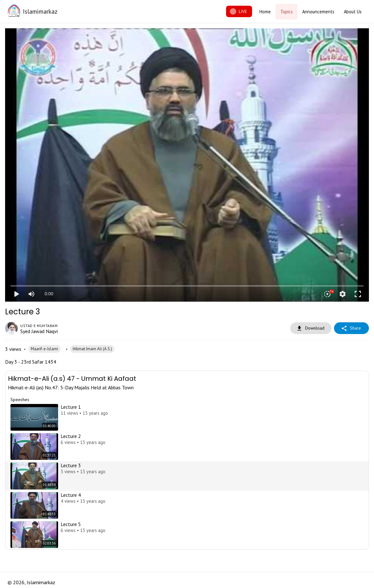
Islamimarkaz (40, 11)
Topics (287, 12)
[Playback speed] (327, 294)
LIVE (239, 12)
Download (311, 328)
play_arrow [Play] (16, 294)
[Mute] (31, 294)
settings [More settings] (343, 294)
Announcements (318, 12)
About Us (353, 12)
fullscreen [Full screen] (358, 294)
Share (351, 328)
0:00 (49, 294)
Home (265, 12)
